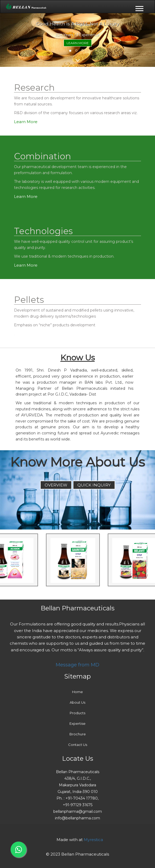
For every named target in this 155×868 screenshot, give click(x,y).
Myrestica (93, 840)
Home (77, 692)
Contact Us (78, 745)
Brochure (78, 734)
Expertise (77, 723)
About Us (77, 702)
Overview (56, 485)
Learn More (78, 43)
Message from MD (77, 665)
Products (77, 713)
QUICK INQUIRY (94, 485)
